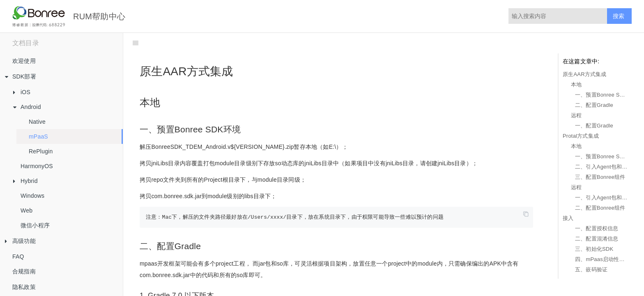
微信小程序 (35, 225)
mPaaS (38, 136)
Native (37, 122)
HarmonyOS (37, 166)
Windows (32, 196)
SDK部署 (18, 77)
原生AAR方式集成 (585, 74)
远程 (576, 115)
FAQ (18, 257)
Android (25, 107)
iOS (19, 92)
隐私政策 (24, 287)
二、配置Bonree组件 (600, 208)
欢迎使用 (24, 61)
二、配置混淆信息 (597, 239)
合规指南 (24, 271)
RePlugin (41, 151)
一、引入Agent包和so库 (601, 198)
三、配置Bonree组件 (600, 177)
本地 (576, 84)
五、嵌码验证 (591, 269)
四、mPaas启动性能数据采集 (601, 259)
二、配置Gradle (594, 105)
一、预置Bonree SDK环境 (601, 95)
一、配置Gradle (594, 126)
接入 (568, 218)
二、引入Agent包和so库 (601, 167)
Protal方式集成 (581, 136)
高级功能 (18, 241)
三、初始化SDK (594, 249)
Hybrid (23, 181)
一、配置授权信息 (597, 228)
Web (26, 210)
